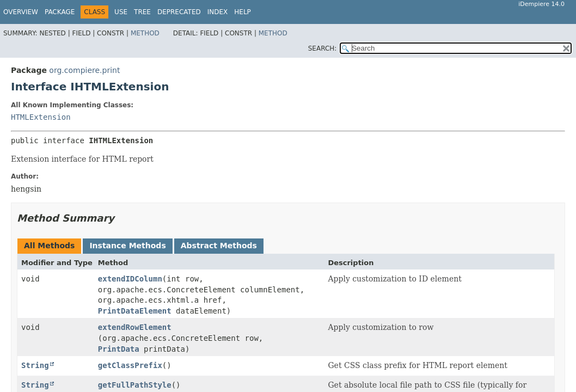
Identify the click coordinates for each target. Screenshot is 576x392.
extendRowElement (135, 327)
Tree (142, 12)
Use (121, 12)
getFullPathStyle (135, 385)
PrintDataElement (135, 311)
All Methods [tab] (49, 246)
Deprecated (179, 12)
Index (218, 12)
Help (243, 12)
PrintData (119, 349)
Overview (21, 12)
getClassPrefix (130, 365)
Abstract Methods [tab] (219, 246)
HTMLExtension (41, 117)
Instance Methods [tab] (127, 246)
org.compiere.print (84, 70)
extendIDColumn (130, 279)
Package (60, 12)
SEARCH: (323, 48)
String (35, 365)
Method (145, 33)
